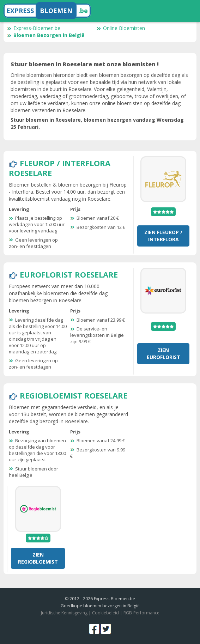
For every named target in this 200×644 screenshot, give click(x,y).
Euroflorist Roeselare (69, 274)
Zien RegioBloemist (38, 558)
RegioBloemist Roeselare (74, 395)
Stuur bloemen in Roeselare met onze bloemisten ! (85, 64)
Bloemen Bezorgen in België (46, 35)
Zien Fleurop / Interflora (163, 236)
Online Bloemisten (121, 28)
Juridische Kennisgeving (64, 613)
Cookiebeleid (105, 613)
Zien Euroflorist (163, 354)
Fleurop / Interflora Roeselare (60, 168)
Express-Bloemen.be (34, 28)
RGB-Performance (141, 613)
